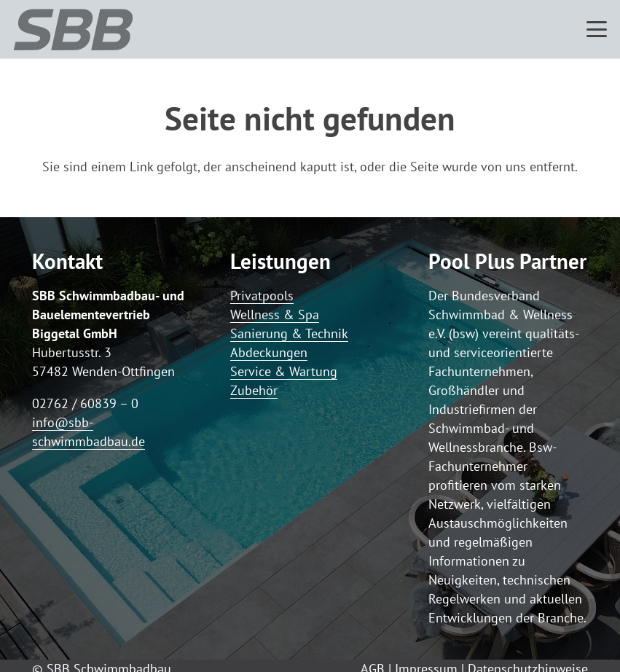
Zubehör (254, 390)
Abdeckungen (269, 352)
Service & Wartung (284, 371)
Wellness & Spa (275, 314)
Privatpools (262, 296)
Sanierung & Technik (289, 333)
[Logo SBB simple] (73, 29)
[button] (597, 29)
